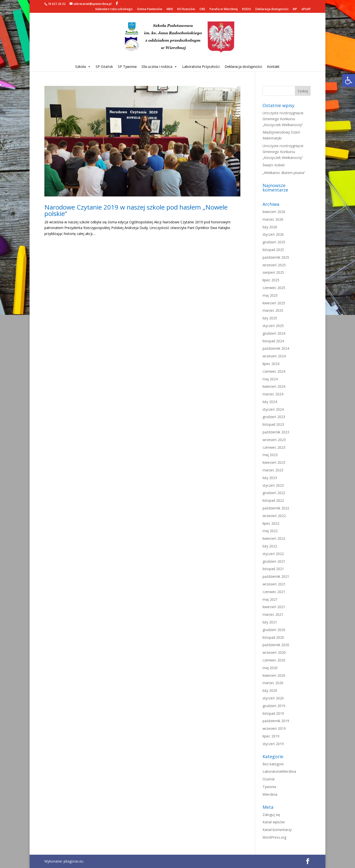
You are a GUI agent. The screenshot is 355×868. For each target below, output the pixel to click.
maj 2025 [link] (270, 295)
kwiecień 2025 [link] (274, 303)
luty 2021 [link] (270, 622)
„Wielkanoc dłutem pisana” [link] (284, 173)
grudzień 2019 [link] (274, 706)
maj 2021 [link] (270, 599)
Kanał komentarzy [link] (277, 830)
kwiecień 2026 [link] (274, 212)
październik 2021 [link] (276, 576)
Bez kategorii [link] (273, 764)
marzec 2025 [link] (273, 310)
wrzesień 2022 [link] (274, 516)
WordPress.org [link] (274, 837)
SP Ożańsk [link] (104, 67)
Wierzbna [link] (270, 794)
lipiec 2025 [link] (271, 280)
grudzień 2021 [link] (274, 561)
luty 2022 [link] (270, 546)
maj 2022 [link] (270, 531)
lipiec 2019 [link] (271, 736)
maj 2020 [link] (270, 668)
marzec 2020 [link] (273, 683)
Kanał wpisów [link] (274, 822)
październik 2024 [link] (276, 348)
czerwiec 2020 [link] (274, 660)
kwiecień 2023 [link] (274, 462)
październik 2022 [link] (276, 508)
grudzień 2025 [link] (274, 242)
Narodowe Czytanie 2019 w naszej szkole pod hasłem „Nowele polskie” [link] (136, 210)
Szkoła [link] (83, 67)
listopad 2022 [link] (273, 500)
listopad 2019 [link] (273, 713)
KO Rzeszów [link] (186, 9)
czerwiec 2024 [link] (274, 371)
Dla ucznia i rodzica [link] (159, 67)
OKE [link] (202, 9)
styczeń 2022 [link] (273, 554)
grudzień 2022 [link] (274, 493)
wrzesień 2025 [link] (274, 265)
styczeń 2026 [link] (273, 234)
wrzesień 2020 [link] (274, 652)
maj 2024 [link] (270, 379)
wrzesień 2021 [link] (274, 584)
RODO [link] (247, 9)
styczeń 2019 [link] (273, 744)
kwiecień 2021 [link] (274, 607)
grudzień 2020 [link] (274, 630)
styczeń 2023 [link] (273, 485)
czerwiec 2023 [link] (274, 447)
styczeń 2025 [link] (273, 326)
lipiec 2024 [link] (271, 364)
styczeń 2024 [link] (273, 409)
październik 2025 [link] (276, 257)
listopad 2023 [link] (273, 424)
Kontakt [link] (273, 67)
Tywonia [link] (269, 787)
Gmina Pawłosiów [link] (150, 9)
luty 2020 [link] (270, 690)
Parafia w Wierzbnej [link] (224, 9)
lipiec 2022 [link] (271, 523)
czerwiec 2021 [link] (274, 592)
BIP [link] (295, 9)
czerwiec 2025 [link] (274, 288)
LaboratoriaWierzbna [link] (279, 771)
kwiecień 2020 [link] (274, 675)
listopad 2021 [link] (273, 569)
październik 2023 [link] (276, 432)
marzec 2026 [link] (273, 219)
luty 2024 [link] (270, 402)
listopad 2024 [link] (273, 341)
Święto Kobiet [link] (274, 165)
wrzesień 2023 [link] (274, 440)
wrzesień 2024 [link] (274, 356)
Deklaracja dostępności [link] (272, 9)
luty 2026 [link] (270, 227)
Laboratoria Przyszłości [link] (201, 67)
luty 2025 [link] (270, 318)
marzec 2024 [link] (273, 394)
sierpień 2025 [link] (273, 272)
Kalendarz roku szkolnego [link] (114, 9)
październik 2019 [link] (276, 721)
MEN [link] (170, 9)
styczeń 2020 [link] (273, 698)
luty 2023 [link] (270, 478)
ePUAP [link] (306, 9)
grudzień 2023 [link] (274, 417)
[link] (349, 80)
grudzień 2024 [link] (274, 333)
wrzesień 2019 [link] (274, 728)
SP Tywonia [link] (127, 67)
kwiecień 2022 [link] (274, 538)
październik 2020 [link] (276, 645)
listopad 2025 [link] (273, 250)
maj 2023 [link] (270, 455)
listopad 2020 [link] (273, 637)
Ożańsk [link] (269, 779)
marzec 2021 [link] (273, 614)
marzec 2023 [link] (273, 470)
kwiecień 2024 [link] (274, 386)
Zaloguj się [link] (271, 815)
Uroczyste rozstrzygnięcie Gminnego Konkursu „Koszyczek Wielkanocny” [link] (283, 119)
